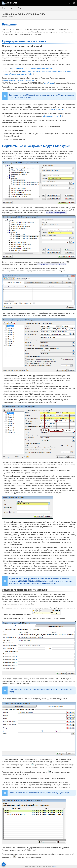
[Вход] (74, 3)
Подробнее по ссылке (55, 110)
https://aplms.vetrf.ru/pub (52, 116)
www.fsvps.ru (49, 83)
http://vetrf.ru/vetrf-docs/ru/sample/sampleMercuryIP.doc (32, 68)
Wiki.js (55, 866)
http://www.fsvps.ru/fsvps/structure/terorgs (18, 81)
